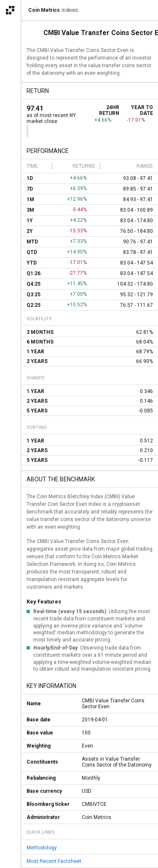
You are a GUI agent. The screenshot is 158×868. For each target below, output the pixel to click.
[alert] (10, 858)
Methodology (42, 848)
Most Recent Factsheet (54, 861)
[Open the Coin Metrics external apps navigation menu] (10, 10)
